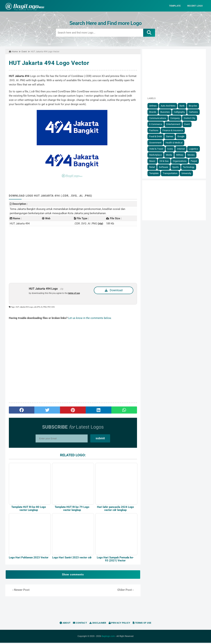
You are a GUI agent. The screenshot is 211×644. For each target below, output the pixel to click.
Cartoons (195, 112)
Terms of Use (142, 624)
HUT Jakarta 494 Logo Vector (47, 63)
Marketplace (157, 155)
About (65, 624)
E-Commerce (157, 124)
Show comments (72, 576)
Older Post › (126, 591)
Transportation (171, 173)
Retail (153, 167)
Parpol (195, 161)
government (157, 143)
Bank (183, 106)
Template (155, 173)
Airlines (154, 106)
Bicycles (194, 106)
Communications (159, 118)
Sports (177, 167)
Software (165, 167)
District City (191, 118)
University (188, 173)
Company (176, 118)
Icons (172, 149)
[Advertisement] (72, 254)
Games (171, 136)
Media (170, 155)
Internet (182, 149)
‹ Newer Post (19, 591)
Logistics (195, 149)
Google (182, 136)
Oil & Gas (166, 161)
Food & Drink (157, 136)
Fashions (155, 130)
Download (114, 290)
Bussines (166, 112)
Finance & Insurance (174, 130)
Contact (80, 624)
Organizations (181, 161)
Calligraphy (181, 112)
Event (188, 124)
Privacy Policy (119, 624)
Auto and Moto (169, 106)
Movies (193, 155)
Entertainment (175, 124)
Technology (190, 167)
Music (154, 161)
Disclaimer (98, 624)
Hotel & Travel (158, 149)
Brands (154, 112)
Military (181, 155)
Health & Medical (175, 143)
